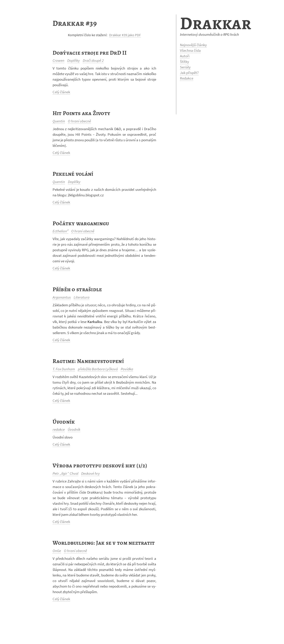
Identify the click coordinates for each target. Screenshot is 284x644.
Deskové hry (91, 473)
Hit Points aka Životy (82, 113)
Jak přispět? (189, 73)
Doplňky (74, 60)
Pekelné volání (73, 174)
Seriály (185, 67)
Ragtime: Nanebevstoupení (88, 361)
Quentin (59, 121)
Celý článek (61, 92)
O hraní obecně (79, 121)
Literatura (82, 297)
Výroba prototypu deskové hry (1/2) (100, 466)
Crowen (58, 60)
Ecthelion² (60, 231)
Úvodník (64, 422)
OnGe (57, 551)
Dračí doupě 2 (93, 60)
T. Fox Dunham (64, 369)
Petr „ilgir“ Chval (65, 473)
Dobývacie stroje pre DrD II (90, 53)
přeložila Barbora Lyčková (98, 369)
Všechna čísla (190, 50)
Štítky (184, 62)
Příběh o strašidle (77, 289)
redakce (59, 429)
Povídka (127, 369)
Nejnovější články (193, 45)
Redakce (187, 78)
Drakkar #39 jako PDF (125, 35)
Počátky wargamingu (81, 223)
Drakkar (216, 23)
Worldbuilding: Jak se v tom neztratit (104, 543)
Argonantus (62, 297)
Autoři (185, 56)
